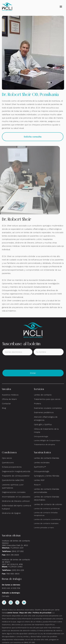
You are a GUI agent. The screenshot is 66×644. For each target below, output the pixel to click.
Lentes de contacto (43, 395)
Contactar (6, 404)
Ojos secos (7, 458)
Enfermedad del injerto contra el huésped (16, 507)
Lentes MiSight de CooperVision (47, 440)
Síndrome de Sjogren (11, 513)
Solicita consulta (33, 137)
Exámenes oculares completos (48, 408)
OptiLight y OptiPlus (43, 424)
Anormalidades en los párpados (16, 497)
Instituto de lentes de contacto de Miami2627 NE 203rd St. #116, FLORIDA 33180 (16, 563)
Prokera (37, 404)
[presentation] (21, 362)
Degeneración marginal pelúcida (16, 471)
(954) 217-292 (18, 551)
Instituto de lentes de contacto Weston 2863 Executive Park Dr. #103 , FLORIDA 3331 (16, 544)
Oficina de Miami (9, 399)
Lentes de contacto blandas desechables (47, 498)
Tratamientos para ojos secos (47, 399)
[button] (61, 7)
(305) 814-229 (18, 570)
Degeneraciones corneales (14, 492)
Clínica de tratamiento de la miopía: (46, 431)
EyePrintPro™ (40, 467)
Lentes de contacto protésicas (47, 509)
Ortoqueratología (41, 436)
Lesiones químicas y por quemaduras (13, 486)
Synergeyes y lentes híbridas (47, 476)
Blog (4, 408)
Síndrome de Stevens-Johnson (16, 501)
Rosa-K (37, 485)
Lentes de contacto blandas (47, 458)
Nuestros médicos (10, 395)
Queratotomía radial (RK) (13, 480)
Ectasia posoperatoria (12, 467)
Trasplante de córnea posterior (16, 476)
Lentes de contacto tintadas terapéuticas (46, 514)
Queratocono (8, 463)
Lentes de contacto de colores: (48, 504)
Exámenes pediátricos (44, 412)
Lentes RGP (39, 480)
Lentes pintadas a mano (44, 528)
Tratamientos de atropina (44, 444)
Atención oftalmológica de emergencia (46, 418)
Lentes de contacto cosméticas (47, 519)
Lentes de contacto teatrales (46, 523)
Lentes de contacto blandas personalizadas (47, 491)
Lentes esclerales (42, 463)
